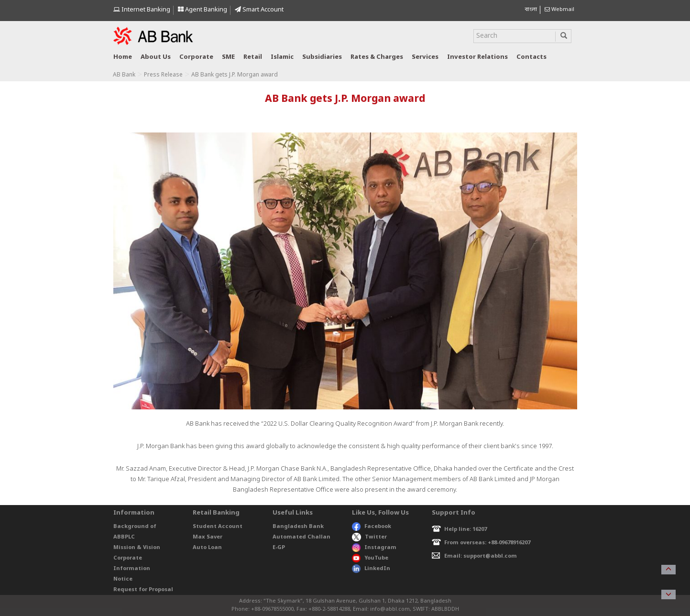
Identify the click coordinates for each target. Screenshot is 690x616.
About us (156, 57)
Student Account (218, 527)
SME (228, 57)
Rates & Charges (377, 57)
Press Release (163, 75)
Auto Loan (207, 548)
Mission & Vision (137, 548)
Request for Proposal (143, 590)
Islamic (282, 57)
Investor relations (477, 57)
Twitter (369, 537)
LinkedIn (371, 569)
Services (425, 57)
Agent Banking (203, 10)
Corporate (196, 57)
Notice (123, 579)
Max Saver (208, 537)
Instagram (374, 548)
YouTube (370, 558)
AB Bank (124, 75)
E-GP (279, 548)
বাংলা (531, 10)
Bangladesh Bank (298, 527)
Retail (253, 57)
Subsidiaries (322, 57)
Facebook (372, 527)
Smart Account (259, 10)
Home (123, 57)
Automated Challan (301, 537)
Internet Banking (142, 10)
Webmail (559, 10)
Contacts (531, 57)
